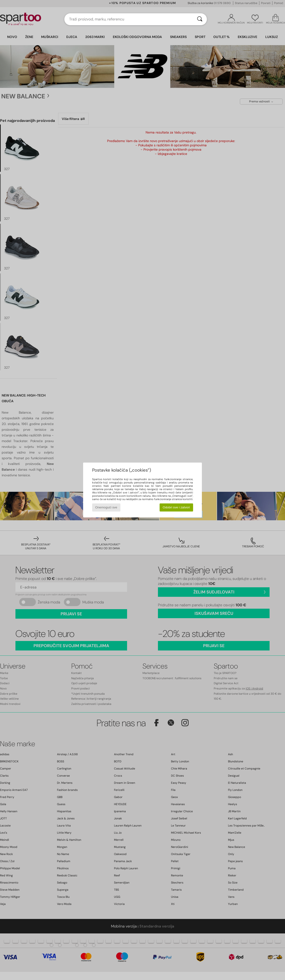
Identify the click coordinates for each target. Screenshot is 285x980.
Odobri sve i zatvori (176, 507)
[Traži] (200, 19)
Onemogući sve (106, 507)
